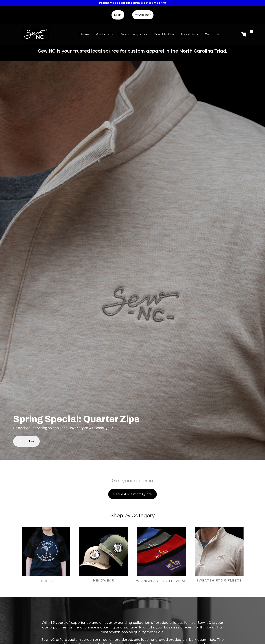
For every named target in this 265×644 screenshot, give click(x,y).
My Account (143, 15)
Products (104, 34)
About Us (189, 34)
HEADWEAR (104, 581)
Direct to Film (164, 34)
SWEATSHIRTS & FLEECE (219, 581)
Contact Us (213, 34)
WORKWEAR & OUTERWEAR (161, 581)
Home (84, 34)
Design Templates (133, 34)
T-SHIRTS (46, 581)
